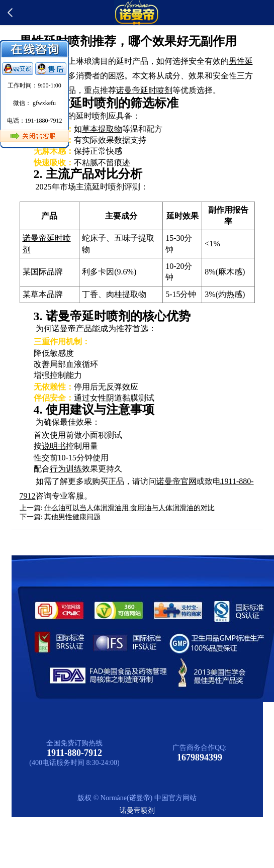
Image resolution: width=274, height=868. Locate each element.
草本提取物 (102, 129)
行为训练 (66, 469)
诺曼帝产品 (72, 328)
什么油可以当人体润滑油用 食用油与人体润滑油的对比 (130, 508)
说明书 (54, 446)
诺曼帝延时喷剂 (144, 90)
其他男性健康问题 (72, 517)
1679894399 (200, 757)
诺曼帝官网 (176, 481)
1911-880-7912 (74, 753)
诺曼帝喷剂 (137, 810)
